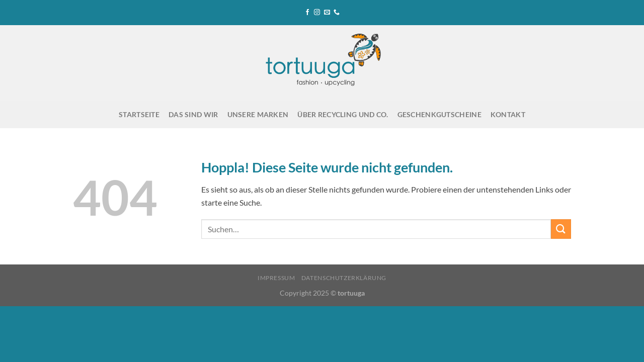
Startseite (139, 114)
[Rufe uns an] (337, 13)
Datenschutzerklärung (344, 278)
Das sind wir (193, 114)
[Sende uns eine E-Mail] (327, 13)
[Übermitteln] (561, 229)
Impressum (276, 278)
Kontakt (508, 114)
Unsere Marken (258, 114)
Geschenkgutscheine (439, 114)
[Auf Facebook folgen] (307, 13)
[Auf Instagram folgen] (317, 13)
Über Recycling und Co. (343, 114)
